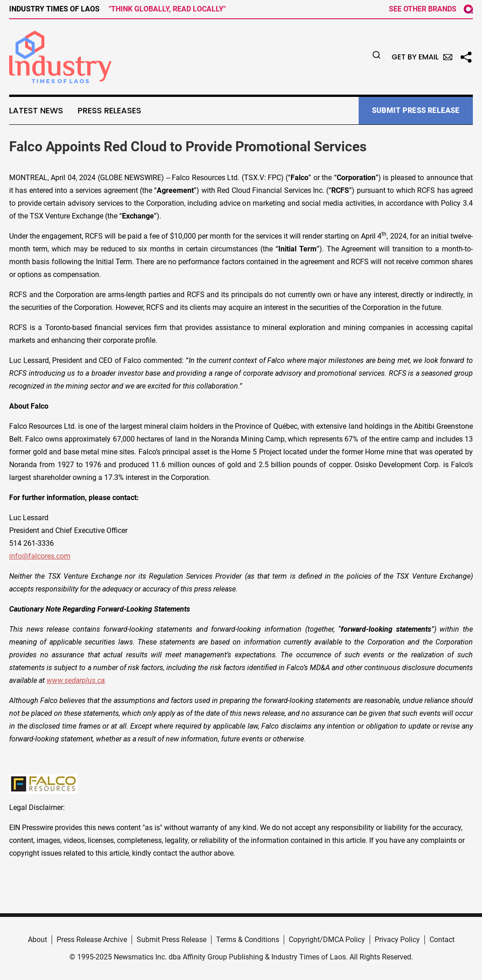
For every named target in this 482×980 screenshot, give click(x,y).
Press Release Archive (92, 940)
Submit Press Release (172, 940)
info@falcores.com (40, 556)
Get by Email (422, 57)
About (37, 940)
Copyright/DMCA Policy (327, 940)
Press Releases (109, 111)
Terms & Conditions (248, 940)
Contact (442, 940)
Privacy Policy (397, 940)
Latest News (36, 111)
